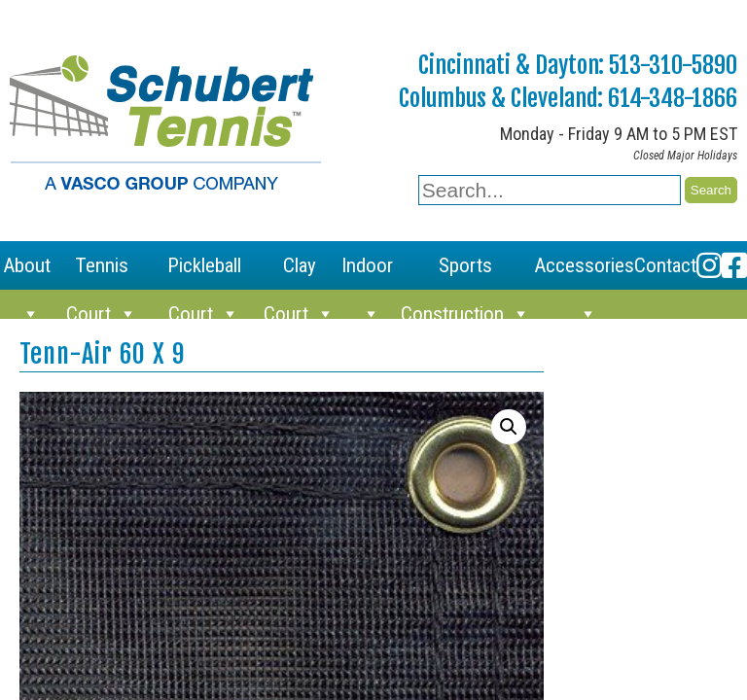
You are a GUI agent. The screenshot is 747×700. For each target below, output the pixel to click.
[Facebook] (734, 265)
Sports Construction (465, 272)
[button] (509, 427)
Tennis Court (102, 272)
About (27, 272)
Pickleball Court (204, 272)
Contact (665, 265)
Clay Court (299, 272)
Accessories (584, 272)
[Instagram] (709, 265)
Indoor (367, 272)
